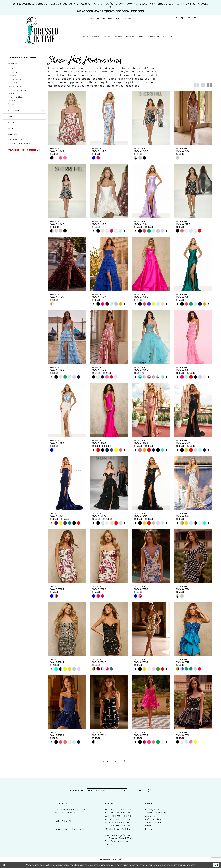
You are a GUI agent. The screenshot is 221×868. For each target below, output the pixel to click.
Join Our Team (153, 823)
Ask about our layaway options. (179, 4)
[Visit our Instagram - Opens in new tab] (150, 790)
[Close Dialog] (4, 865)
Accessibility (152, 816)
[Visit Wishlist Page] (182, 18)
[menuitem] (101, 18)
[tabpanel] (98, 231)
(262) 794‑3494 (63, 821)
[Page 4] (112, 761)
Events (149, 829)
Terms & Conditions (156, 813)
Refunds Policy (153, 819)
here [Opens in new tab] (193, 865)
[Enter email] (107, 791)
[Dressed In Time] (42, 31)
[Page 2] (104, 761)
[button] (189, 18)
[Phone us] (124, 18)
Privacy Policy (153, 810)
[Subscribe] (124, 791)
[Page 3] (108, 761)
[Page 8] (120, 761)
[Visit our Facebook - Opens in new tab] (140, 790)
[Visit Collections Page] (101, 18)
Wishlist (149, 826)
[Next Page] (125, 761)
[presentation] (67, 118)
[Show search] (176, 18)
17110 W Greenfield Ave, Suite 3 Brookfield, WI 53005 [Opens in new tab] (71, 811)
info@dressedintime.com (68, 829)
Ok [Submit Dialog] (216, 865)
